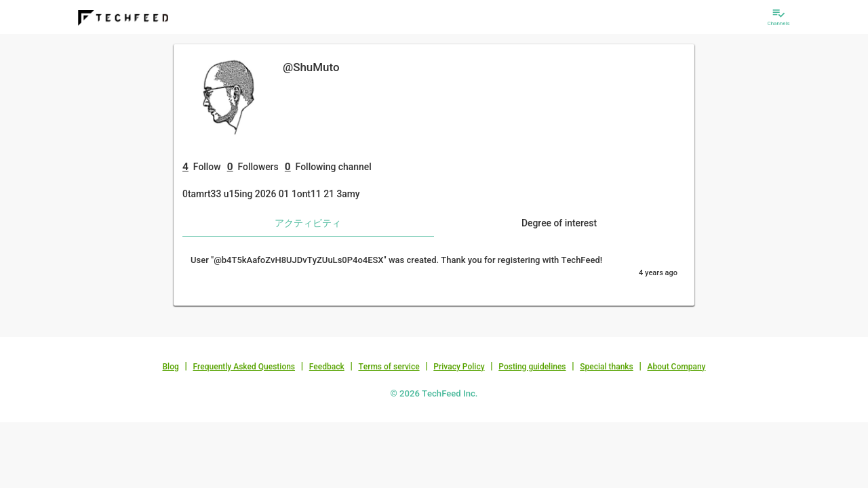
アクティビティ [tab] (308, 223)
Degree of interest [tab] (559, 223)
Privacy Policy (459, 367)
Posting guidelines (532, 367)
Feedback (327, 367)
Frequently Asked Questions (244, 367)
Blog (171, 367)
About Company (676, 367)
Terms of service (389, 367)
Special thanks (607, 367)
